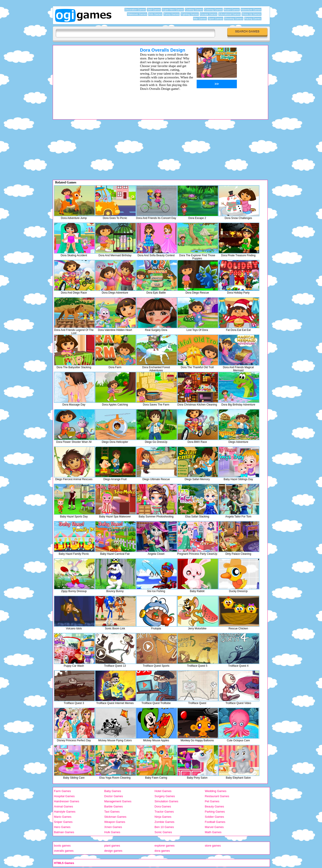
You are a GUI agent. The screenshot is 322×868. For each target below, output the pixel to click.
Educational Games (229, 14)
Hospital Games (64, 796)
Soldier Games (215, 817)
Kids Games (155, 14)
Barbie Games (114, 806)
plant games (112, 846)
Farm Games (63, 791)
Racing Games (253, 19)
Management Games (118, 801)
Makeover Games (137, 14)
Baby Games (113, 791)
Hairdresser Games (67, 801)
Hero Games (62, 827)
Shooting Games (234, 19)
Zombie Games (165, 822)
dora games (162, 851)
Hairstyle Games (65, 812)
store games (213, 846)
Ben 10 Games (164, 827)
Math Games (213, 832)
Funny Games (172, 14)
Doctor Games (114, 796)
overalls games (64, 851)
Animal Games (64, 806)
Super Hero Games (173, 10)
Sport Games (216, 19)
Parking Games (215, 812)
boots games (62, 846)
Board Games (232, 10)
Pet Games (212, 801)
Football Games (215, 822)
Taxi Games (112, 812)
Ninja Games (163, 817)
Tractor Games (164, 812)
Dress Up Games (251, 14)
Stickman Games (115, 817)
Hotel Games (163, 791)
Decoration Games (135, 10)
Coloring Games (213, 10)
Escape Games (209, 14)
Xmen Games (113, 827)
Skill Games (154, 10)
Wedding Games (216, 791)
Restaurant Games (217, 796)
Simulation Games (166, 801)
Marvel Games (214, 827)
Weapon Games (115, 822)
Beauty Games (215, 806)
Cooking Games (194, 10)
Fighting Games (190, 14)
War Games (200, 19)
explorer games (165, 846)
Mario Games (63, 817)
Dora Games (163, 806)
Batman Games (64, 832)
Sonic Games (163, 832)
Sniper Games (63, 822)
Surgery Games (165, 796)
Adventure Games (251, 10)
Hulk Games (112, 832)
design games (113, 851)
